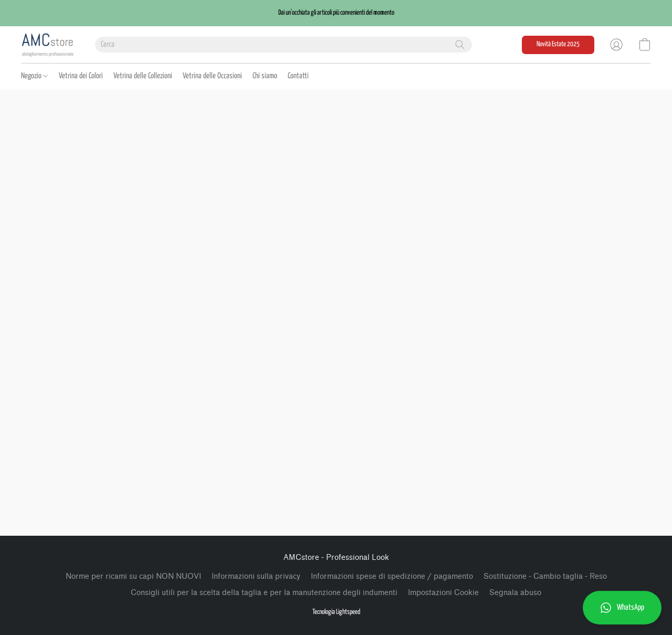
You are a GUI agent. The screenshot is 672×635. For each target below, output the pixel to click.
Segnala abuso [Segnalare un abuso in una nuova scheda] (515, 593)
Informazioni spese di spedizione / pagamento (392, 576)
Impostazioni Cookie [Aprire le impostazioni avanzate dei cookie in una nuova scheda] (443, 593)
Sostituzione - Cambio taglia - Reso (545, 576)
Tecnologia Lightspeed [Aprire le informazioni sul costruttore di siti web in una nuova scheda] (336, 612)
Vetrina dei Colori (81, 76)
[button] (336, 13)
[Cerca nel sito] (460, 45)
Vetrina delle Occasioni (212, 76)
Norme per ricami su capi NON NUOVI (133, 576)
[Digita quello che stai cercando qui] (283, 45)
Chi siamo (265, 76)
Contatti (298, 76)
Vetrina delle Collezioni (143, 76)
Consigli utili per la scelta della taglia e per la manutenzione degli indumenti (264, 593)
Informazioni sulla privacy (256, 576)
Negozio (34, 76)
